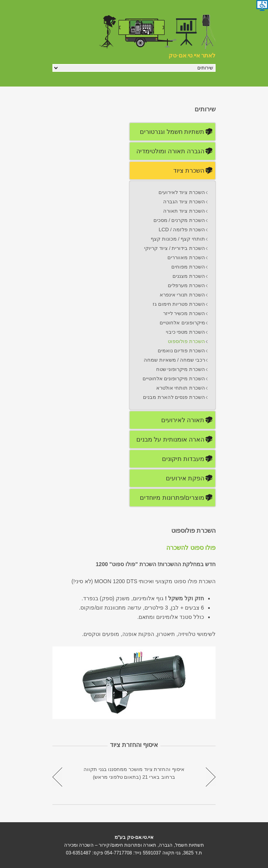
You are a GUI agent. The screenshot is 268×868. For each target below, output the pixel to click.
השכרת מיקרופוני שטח (181, 369)
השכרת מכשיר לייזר (184, 313)
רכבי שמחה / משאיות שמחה (174, 360)
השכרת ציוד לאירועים (182, 192)
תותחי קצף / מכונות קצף (178, 239)
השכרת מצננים (189, 276)
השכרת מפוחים (188, 267)
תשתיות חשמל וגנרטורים (172, 132)
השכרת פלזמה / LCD (182, 230)
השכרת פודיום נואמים (181, 351)
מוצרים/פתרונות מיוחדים (172, 498)
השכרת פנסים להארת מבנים (174, 397)
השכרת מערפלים (186, 285)
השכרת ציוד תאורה (184, 211)
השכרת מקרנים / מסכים (179, 220)
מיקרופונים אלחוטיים (182, 323)
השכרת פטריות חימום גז (179, 304)
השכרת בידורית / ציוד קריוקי (175, 248)
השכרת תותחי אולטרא (181, 388)
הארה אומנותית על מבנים (170, 439)
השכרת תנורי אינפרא (182, 295)
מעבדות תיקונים (183, 459)
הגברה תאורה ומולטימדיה (170, 151)
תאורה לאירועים (183, 420)
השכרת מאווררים (186, 257)
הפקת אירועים (185, 478)
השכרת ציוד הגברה (184, 202)
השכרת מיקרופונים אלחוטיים (174, 379)
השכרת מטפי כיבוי (185, 332)
